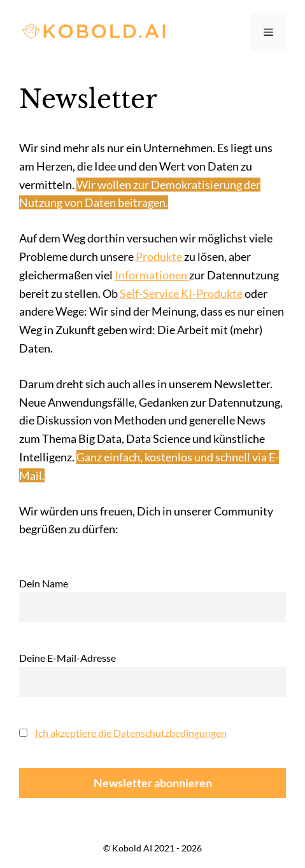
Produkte (160, 256)
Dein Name (44, 583)
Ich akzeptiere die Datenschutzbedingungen (131, 733)
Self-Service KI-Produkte (181, 293)
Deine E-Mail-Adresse (67, 658)
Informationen (152, 275)
